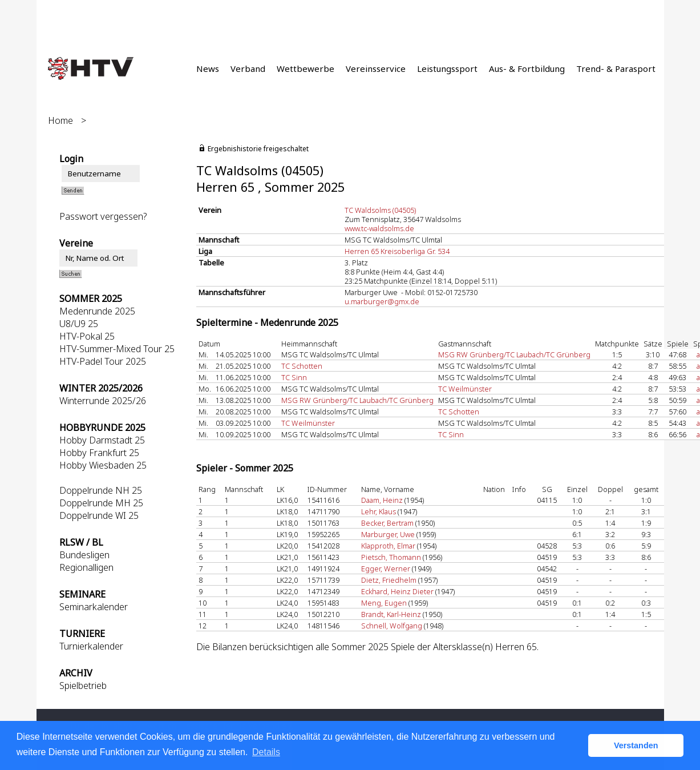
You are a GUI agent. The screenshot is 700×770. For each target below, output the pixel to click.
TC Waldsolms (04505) (380, 210)
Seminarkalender (94, 607)
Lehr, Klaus (379, 511)
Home (60, 120)
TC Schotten (302, 366)
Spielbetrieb (83, 686)
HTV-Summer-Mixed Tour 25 (117, 349)
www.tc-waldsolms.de (379, 228)
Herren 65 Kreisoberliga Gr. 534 (397, 251)
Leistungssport (447, 68)
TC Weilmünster (465, 389)
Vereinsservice (376, 68)
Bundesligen (84, 555)
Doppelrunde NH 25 (101, 490)
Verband (248, 68)
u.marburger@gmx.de (382, 301)
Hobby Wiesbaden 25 (103, 465)
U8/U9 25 (79, 324)
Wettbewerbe (306, 68)
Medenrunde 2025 (97, 311)
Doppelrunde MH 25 (101, 503)
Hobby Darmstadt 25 (102, 440)
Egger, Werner (386, 569)
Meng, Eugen (384, 603)
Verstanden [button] (636, 745)
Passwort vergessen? (103, 216)
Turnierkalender (91, 646)
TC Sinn (294, 377)
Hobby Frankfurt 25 (99, 453)
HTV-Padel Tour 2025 (103, 361)
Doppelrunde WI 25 (99, 515)
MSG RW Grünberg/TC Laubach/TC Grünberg (514, 354)
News (208, 68)
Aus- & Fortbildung (527, 68)
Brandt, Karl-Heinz (391, 614)
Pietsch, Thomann (391, 557)
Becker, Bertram (387, 523)
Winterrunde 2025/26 (103, 401)
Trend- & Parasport (616, 68)
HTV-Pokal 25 (87, 336)
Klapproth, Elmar (388, 546)
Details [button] (266, 752)
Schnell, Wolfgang (392, 626)
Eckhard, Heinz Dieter (397, 591)
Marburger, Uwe (388, 534)
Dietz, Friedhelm (389, 580)
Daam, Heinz (382, 500)
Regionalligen (86, 567)
